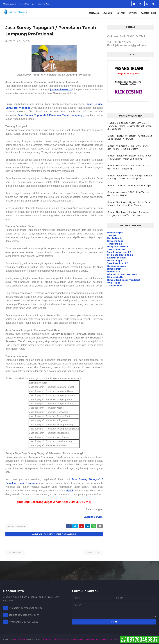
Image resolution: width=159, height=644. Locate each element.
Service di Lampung (17, 526)
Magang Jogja (10, 4)
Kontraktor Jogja (27, 4)
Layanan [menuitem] (107, 13)
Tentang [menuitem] (94, 13)
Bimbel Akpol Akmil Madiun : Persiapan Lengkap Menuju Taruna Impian (128, 214)
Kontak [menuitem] (120, 13)
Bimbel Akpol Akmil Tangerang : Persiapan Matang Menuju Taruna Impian (130, 177)
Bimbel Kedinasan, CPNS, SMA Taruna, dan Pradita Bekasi (128, 194)
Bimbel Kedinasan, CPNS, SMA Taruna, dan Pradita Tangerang (128, 167)
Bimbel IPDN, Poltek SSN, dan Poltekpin (129, 186)
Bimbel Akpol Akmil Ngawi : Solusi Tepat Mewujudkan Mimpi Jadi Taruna (129, 204)
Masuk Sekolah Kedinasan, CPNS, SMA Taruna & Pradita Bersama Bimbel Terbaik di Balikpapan (130, 126)
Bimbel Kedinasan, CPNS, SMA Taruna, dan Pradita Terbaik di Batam (128, 147)
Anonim (11, 41)
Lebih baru (16, 552)
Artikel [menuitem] (133, 13)
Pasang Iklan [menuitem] (148, 13)
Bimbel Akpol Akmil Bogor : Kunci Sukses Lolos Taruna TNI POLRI (130, 137)
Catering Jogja (44, 4)
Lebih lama (92, 552)
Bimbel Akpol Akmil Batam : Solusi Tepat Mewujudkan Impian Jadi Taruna (129, 157)
